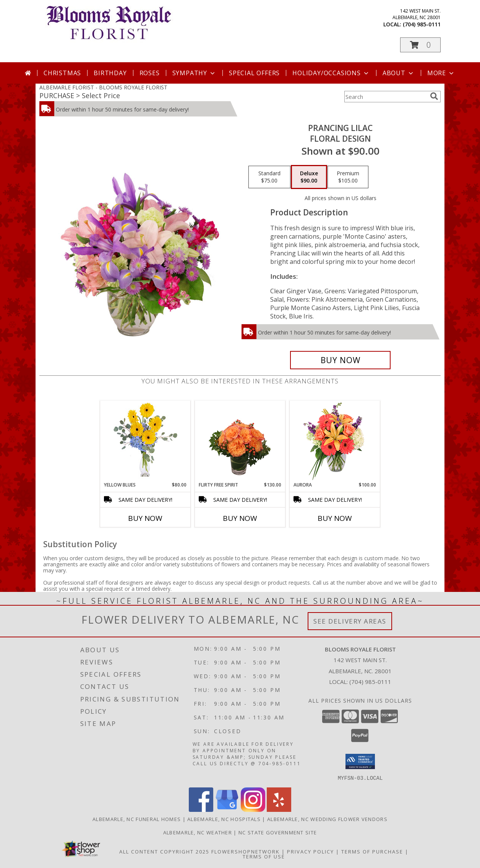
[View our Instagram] (253, 809)
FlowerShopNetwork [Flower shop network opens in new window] (246, 851)
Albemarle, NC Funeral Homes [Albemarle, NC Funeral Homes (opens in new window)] (137, 819)
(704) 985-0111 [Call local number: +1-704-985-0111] (422, 24)
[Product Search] (386, 97)
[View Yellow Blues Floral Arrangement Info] (145, 441)
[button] (420, 45)
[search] (434, 96)
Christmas (62, 73)
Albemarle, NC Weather (198, 832)
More (441, 73)
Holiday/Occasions (331, 73)
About (399, 73)
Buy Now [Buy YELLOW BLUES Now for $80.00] (145, 518)
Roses (150, 73)
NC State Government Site (278, 832)
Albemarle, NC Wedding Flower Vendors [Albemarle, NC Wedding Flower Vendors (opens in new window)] (327, 819)
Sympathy (194, 73)
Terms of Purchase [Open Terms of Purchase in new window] (372, 851)
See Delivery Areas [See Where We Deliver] (350, 621)
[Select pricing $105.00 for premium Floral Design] (348, 177)
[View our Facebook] (201, 809)
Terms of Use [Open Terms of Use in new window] (264, 856)
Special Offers (254, 73)
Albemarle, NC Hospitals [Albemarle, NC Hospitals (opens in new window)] (224, 819)
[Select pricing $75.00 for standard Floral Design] (269, 177)
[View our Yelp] (279, 809)
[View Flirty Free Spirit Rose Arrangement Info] (240, 441)
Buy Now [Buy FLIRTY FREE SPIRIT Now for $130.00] (240, 518)
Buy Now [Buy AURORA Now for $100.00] (335, 518)
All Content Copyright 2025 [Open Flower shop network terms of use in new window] (164, 851)
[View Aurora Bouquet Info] (335, 441)
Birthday (110, 73)
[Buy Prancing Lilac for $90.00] (340, 360)
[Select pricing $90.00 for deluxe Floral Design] (309, 177)
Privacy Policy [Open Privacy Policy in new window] (311, 851)
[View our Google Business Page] (227, 809)
